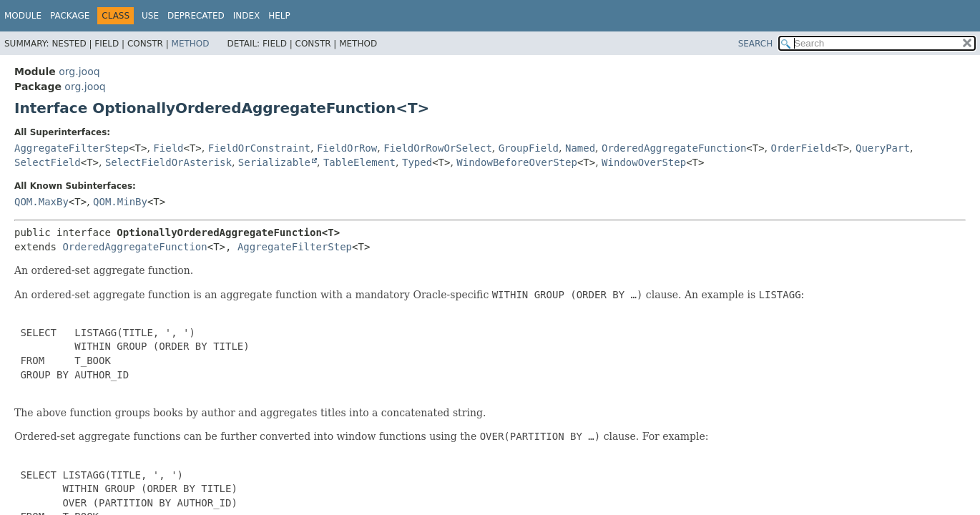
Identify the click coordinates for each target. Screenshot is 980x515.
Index (247, 16)
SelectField (48, 162)
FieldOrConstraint (259, 148)
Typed (417, 162)
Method (191, 44)
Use (150, 16)
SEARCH (756, 44)
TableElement (359, 162)
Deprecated (196, 16)
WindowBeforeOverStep (517, 162)
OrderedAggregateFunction (674, 148)
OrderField (801, 148)
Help (279, 16)
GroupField (529, 148)
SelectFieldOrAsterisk (168, 162)
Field (168, 148)
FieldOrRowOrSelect (438, 148)
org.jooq (79, 72)
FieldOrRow (347, 148)
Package (70, 16)
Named (580, 148)
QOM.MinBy (120, 202)
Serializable (274, 162)
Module (23, 16)
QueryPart (883, 148)
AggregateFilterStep (72, 148)
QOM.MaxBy (41, 202)
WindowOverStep (644, 162)
